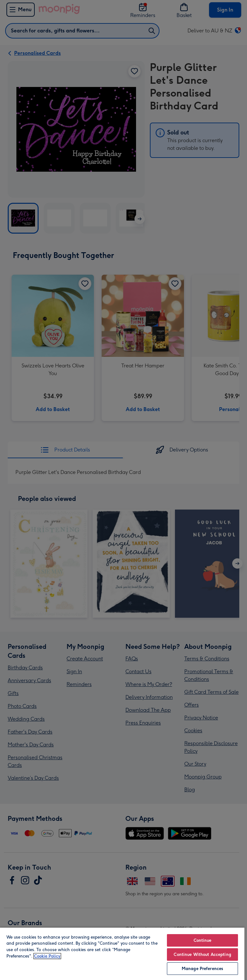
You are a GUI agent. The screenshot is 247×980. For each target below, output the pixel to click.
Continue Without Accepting (202, 954)
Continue (203, 940)
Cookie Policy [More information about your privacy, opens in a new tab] (47, 956)
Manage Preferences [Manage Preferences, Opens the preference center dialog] (202, 969)
